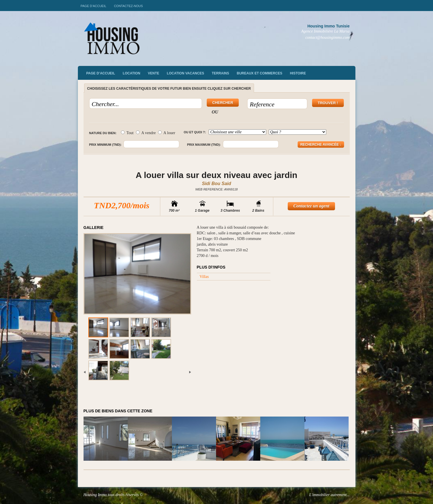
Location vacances (185, 73)
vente (153, 73)
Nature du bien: (103, 133)
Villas (204, 277)
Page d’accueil (94, 6)
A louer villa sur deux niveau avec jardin (216, 175)
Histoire (298, 73)
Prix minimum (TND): (105, 145)
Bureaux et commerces (260, 73)
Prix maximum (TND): (204, 145)
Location (131, 73)
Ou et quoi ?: (195, 132)
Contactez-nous (128, 6)
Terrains (220, 73)
